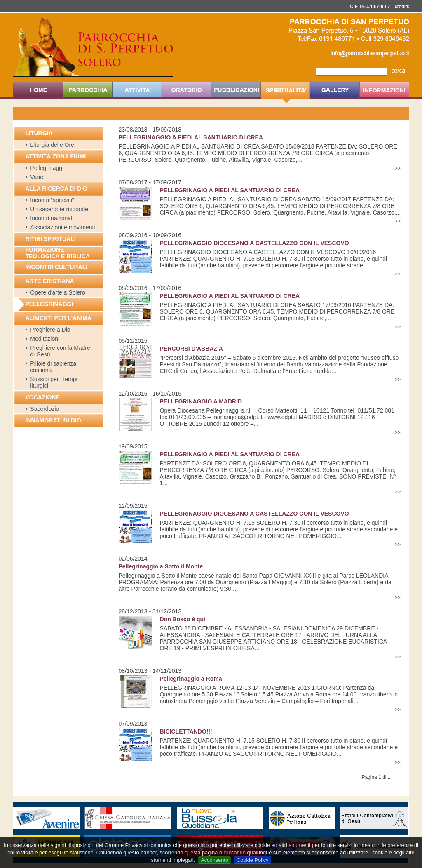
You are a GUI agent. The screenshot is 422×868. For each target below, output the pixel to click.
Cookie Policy (253, 860)
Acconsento (215, 860)
